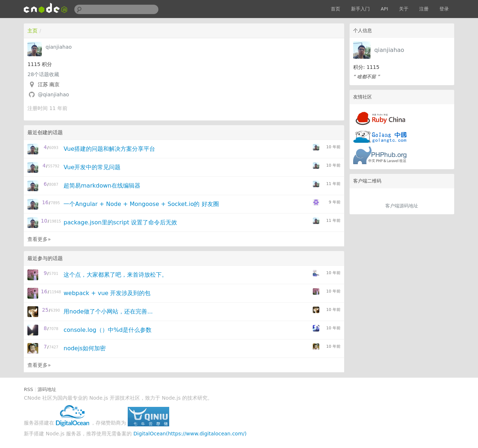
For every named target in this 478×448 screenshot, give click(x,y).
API (384, 9)
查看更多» (39, 239)
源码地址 (47, 389)
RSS (28, 389)
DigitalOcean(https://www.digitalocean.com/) (190, 434)
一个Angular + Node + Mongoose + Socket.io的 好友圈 (141, 204)
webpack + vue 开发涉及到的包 (107, 293)
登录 (444, 9)
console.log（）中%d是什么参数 (108, 330)
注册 (424, 9)
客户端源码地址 (402, 206)
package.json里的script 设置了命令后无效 (120, 222)
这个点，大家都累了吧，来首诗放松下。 (115, 275)
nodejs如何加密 (85, 348)
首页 (336, 9)
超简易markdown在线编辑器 (102, 186)
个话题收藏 (43, 74)
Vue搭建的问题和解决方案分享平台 (109, 149)
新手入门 (360, 9)
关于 (404, 9)
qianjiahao (389, 50)
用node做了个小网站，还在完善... (108, 311)
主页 (32, 31)
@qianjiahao (54, 95)
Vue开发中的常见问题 (92, 167)
